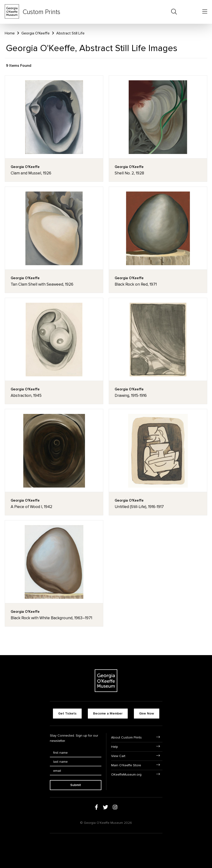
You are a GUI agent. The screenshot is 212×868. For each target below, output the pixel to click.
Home (10, 33)
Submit (76, 785)
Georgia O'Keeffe (35, 33)
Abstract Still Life (70, 33)
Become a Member (108, 713)
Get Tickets (67, 713)
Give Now (147, 713)
